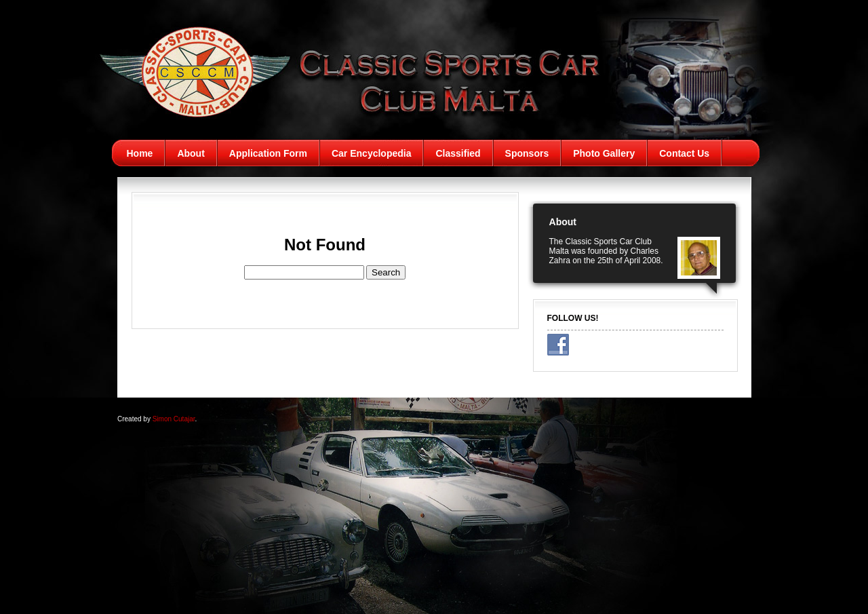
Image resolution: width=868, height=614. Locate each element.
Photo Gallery (604, 153)
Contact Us (684, 153)
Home (140, 153)
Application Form (268, 153)
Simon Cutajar (174, 419)
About (191, 153)
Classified (458, 153)
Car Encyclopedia (372, 153)
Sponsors (527, 153)
